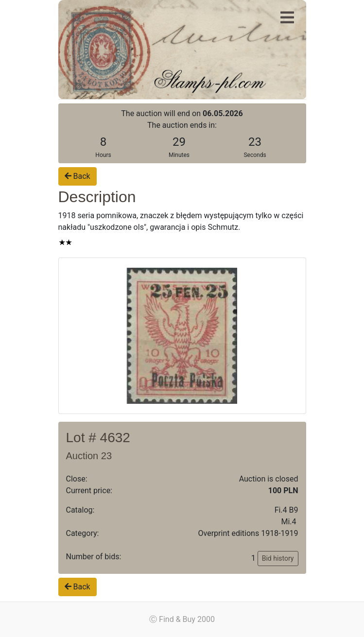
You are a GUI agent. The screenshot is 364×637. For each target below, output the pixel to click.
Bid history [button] (278, 558)
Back (78, 176)
